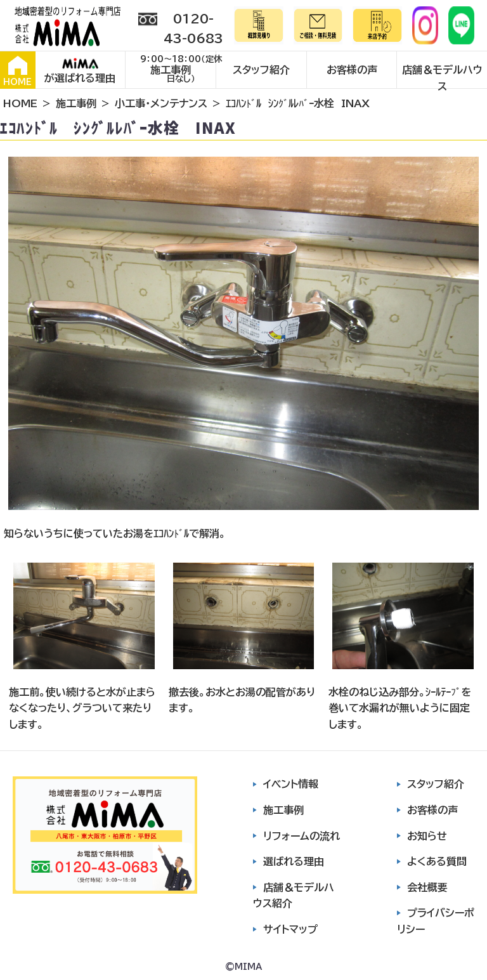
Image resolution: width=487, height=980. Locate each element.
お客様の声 (352, 70)
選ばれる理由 (294, 861)
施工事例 (171, 70)
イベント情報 (291, 784)
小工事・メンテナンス (161, 103)
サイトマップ (290, 929)
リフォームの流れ (302, 836)
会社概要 (427, 887)
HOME (17, 71)
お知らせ (427, 836)
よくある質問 (437, 861)
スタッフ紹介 (261, 70)
